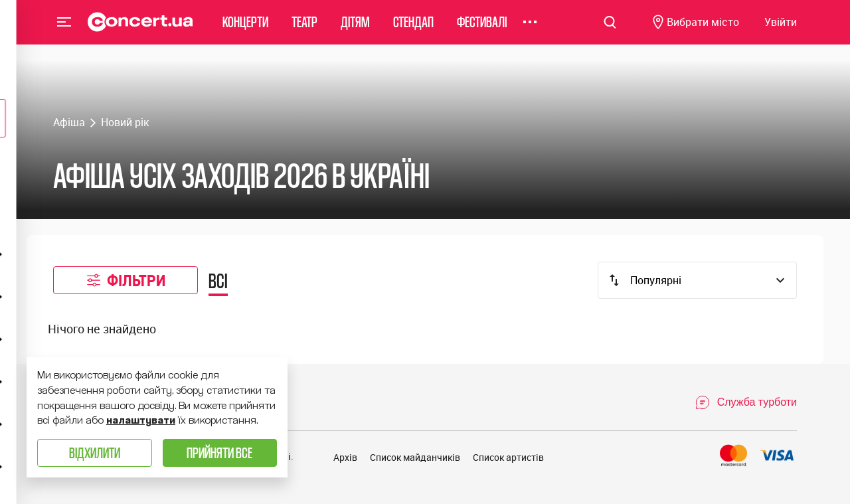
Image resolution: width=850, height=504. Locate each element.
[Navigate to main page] (140, 30)
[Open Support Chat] (746, 402)
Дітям (355, 30)
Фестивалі (482, 30)
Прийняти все (219, 453)
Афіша (69, 122)
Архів (345, 457)
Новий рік (125, 122)
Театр (304, 30)
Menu (64, 29)
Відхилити (95, 453)
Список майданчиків (415, 457)
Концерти (245, 30)
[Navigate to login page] (781, 30)
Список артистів (508, 457)
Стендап (413, 30)
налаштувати (141, 420)
